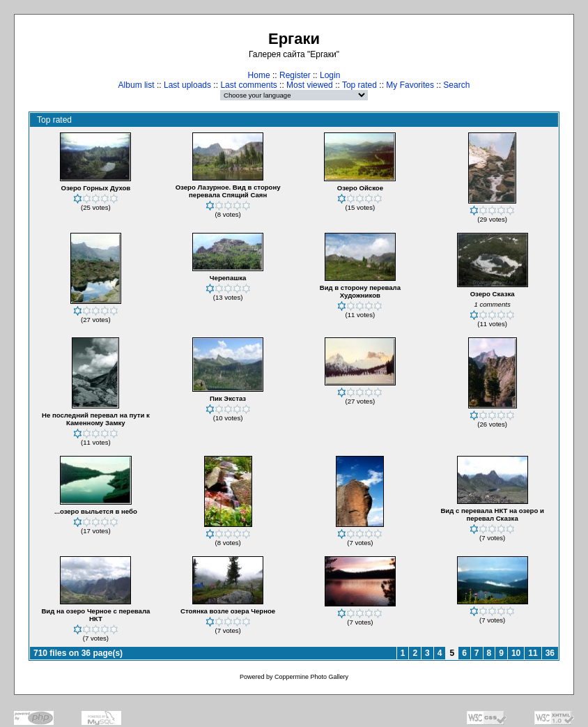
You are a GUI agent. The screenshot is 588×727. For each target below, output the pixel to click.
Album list (137, 85)
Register (295, 75)
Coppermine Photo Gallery (311, 677)
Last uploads (187, 85)
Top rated (359, 85)
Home (259, 75)
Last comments (248, 85)
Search (456, 85)
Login (330, 75)
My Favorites (410, 85)
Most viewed (310, 85)
